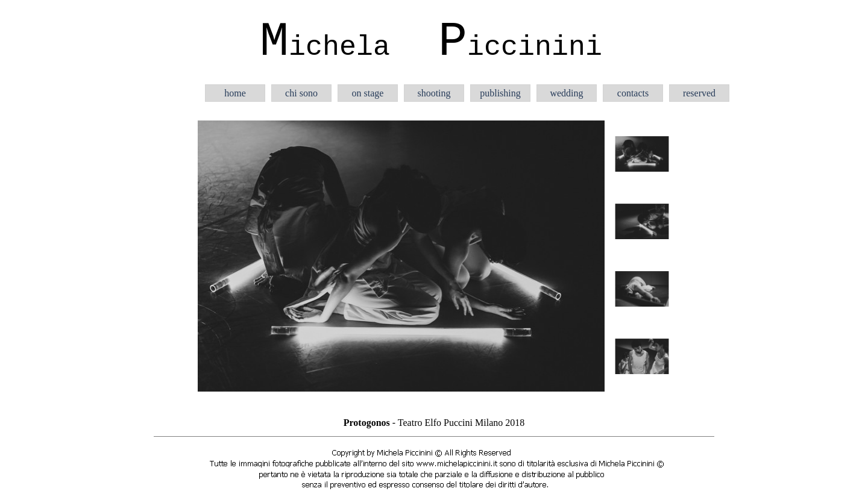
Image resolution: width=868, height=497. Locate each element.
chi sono (301, 93)
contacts (633, 93)
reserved (699, 93)
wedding (566, 93)
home (235, 93)
